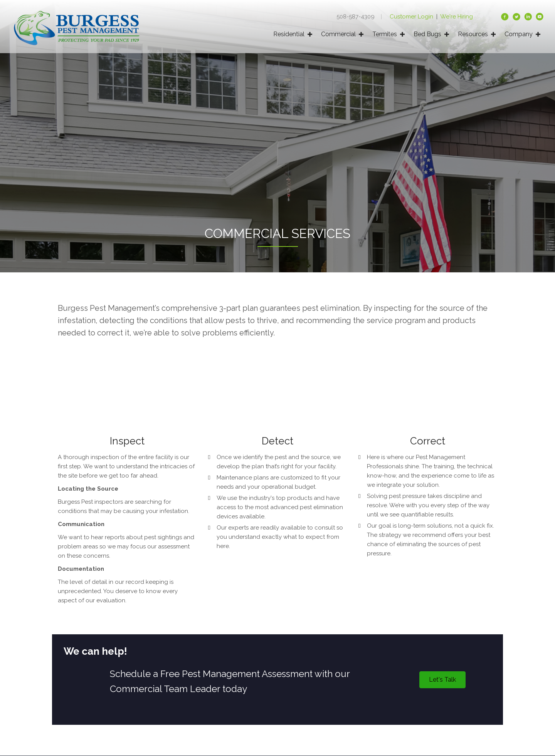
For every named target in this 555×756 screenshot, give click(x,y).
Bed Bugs (427, 34)
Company (519, 34)
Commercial (338, 34)
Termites (385, 34)
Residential (289, 34)
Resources (473, 34)
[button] (442, 680)
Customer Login (412, 17)
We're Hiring (457, 17)
